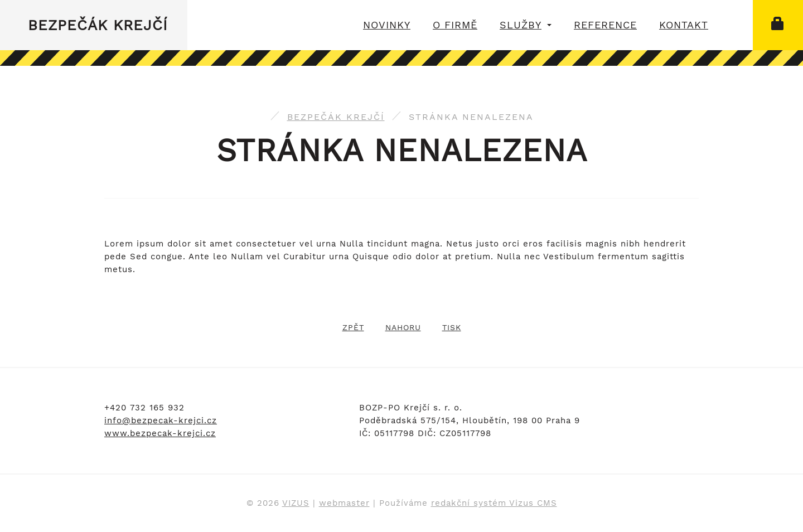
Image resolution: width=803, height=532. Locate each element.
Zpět (353, 327)
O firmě (455, 25)
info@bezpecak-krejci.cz (161, 420)
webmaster (344, 503)
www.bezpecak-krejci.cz (160, 433)
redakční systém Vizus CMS (494, 503)
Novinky (387, 25)
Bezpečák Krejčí (98, 25)
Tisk (452, 327)
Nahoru (403, 327)
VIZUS (296, 503)
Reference (605, 25)
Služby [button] (526, 25)
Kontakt (684, 25)
